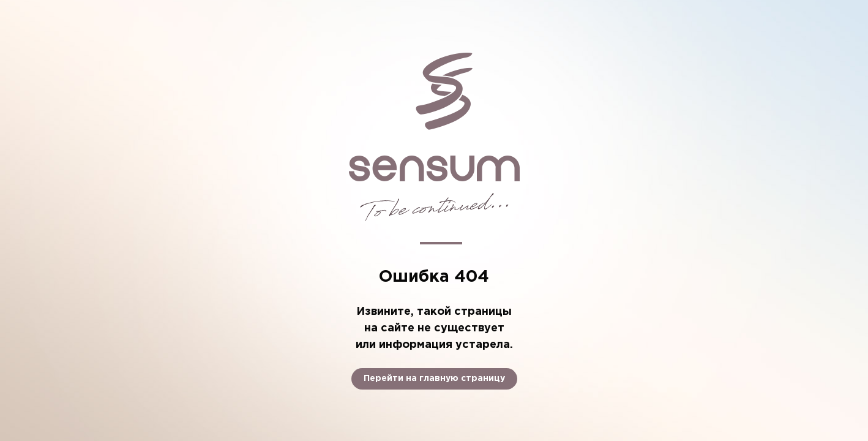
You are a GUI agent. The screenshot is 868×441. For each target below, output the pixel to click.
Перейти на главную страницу (434, 379)
